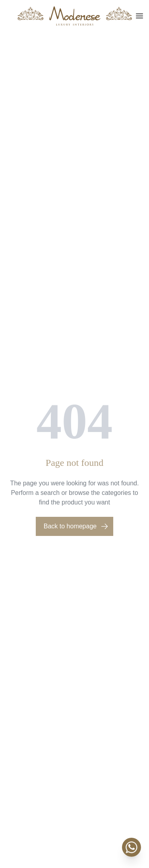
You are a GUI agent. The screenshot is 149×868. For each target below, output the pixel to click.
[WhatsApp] (132, 847)
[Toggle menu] (139, 16)
